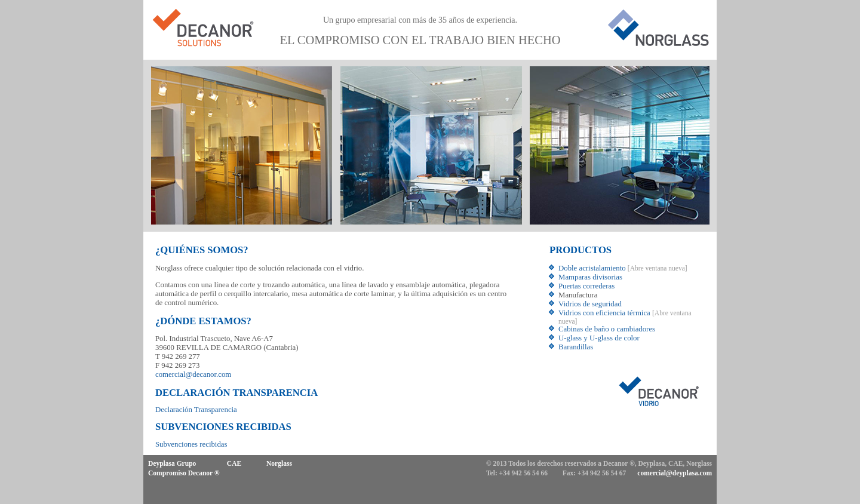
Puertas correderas (586, 286)
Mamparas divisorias (590, 277)
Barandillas (576, 347)
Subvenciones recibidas (191, 444)
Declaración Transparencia (196, 410)
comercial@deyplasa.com (675, 473)
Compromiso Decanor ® (184, 473)
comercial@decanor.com (193, 374)
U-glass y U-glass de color (599, 338)
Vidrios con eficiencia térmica (604, 313)
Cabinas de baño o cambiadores (607, 329)
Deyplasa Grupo (172, 463)
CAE (234, 463)
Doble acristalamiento (592, 268)
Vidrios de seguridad (590, 304)
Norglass (279, 463)
